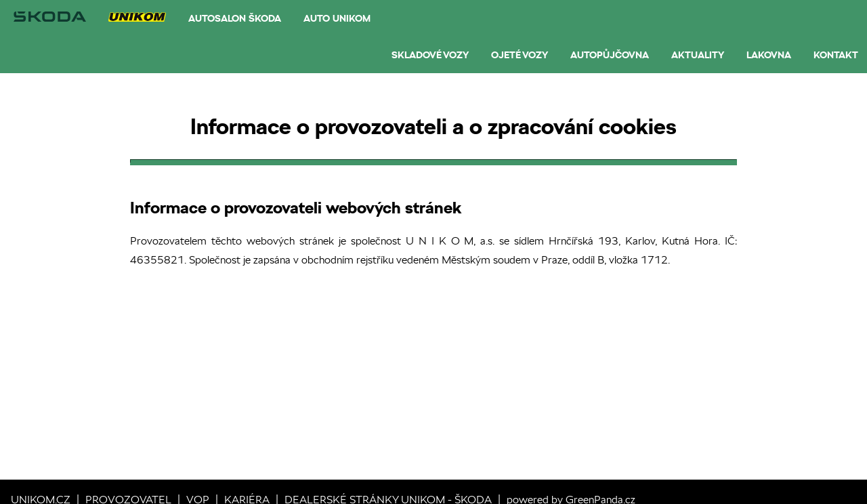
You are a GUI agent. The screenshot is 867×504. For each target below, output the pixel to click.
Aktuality (698, 55)
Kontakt (836, 55)
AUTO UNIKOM (337, 18)
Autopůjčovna (610, 55)
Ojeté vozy (520, 55)
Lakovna (769, 55)
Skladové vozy (430, 55)
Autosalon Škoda (235, 18)
